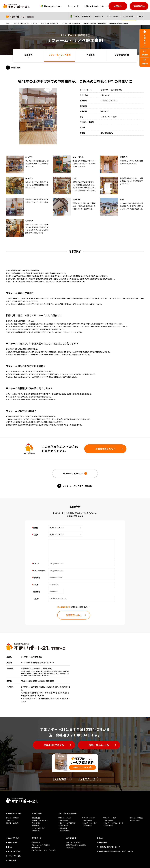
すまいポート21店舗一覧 (67, 814)
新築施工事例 (36, 842)
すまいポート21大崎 (65, 818)
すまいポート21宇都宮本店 (49, 23)
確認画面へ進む (74, 615)
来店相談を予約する (54, 745)
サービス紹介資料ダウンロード (108, 847)
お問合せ (118, 6)
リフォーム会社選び (38, 828)
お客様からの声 (12, 843)
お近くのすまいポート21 (94, 6)
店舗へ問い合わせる (99, 745)
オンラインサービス (13, 856)
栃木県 (35, 23)
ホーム (8, 23)
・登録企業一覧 (63, 820)
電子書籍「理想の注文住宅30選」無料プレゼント (115, 851)
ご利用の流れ (10, 820)
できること (75, 16)
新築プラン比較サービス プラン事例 (43, 850)
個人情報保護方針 (64, 607)
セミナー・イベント (112, 16)
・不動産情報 (63, 828)
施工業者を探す (72, 838)
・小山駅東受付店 (64, 831)
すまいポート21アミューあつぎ (113, 823)
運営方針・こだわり (12, 823)
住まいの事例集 (128, 16)
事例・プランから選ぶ (73, 842)
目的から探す (71, 847)
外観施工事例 (36, 847)
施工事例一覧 (36, 838)
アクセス (140, 16)
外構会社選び (36, 825)
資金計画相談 (36, 823)
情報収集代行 (36, 831)
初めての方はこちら (50, 6)
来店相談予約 (139, 6)
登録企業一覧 (86, 16)
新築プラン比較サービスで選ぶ (76, 845)
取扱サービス (99, 16)
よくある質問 (11, 860)
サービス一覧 (73, 6)
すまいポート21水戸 (89, 818)
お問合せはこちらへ (105, 449)
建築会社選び (36, 818)
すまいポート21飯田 (110, 818)
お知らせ (9, 847)
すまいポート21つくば (89, 823)
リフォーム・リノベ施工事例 (71, 23)
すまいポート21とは (13, 814)
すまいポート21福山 (136, 818)
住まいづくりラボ (12, 838)
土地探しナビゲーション (40, 820)
